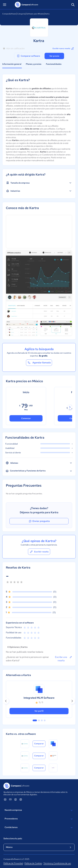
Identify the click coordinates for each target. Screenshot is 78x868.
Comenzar (26, 418)
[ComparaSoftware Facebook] (16, 799)
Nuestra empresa (39, 810)
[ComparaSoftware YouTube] (10, 799)
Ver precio (54, 56)
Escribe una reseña (64, 659)
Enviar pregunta (39, 521)
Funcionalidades (54, 64)
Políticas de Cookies (33, 863)
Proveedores (39, 819)
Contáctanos (39, 828)
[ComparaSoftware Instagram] (21, 799)
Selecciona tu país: (13, 839)
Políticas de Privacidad (13, 863)
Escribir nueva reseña (63, 48)
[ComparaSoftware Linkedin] (5, 799)
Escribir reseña (39, 552)
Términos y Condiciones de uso (57, 863)
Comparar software (28, 56)
